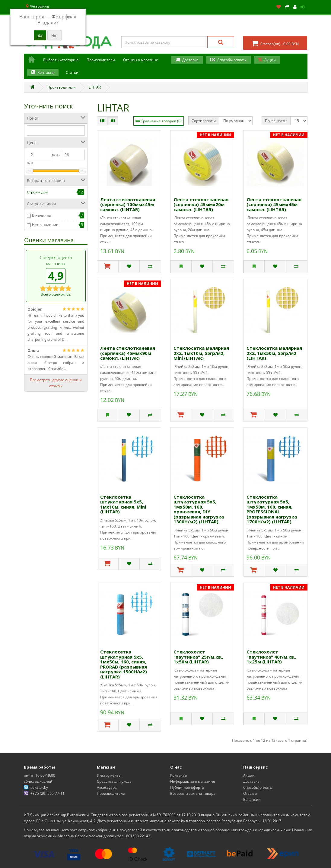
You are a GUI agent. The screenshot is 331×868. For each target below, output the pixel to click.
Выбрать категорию (61, 60)
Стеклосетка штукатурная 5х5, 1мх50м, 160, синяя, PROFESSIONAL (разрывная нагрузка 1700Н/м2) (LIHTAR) (272, 509)
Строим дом (38, 192)
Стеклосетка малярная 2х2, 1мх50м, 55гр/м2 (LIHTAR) (274, 353)
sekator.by (39, 787)
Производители (101, 60)
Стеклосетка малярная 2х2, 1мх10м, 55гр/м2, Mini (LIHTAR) (201, 353)
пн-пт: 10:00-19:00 (40, 775)
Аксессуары (107, 787)
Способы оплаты (232, 60)
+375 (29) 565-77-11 (48, 793)
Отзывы (250, 793)
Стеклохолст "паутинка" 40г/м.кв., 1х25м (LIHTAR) (271, 657)
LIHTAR (95, 87)
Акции (270, 60)
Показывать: (276, 121)
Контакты (46, 72)
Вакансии (252, 799)
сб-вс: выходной (38, 781)
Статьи (72, 72)
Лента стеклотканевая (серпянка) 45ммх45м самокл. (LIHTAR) (274, 204)
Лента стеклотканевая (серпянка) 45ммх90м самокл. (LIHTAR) (128, 353)
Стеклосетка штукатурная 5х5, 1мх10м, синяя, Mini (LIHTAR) (123, 504)
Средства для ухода (114, 781)
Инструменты (109, 775)
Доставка (190, 60)
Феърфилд (37, 6)
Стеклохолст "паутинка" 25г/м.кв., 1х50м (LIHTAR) (198, 657)
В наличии (42, 215)
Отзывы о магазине (141, 60)
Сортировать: (204, 121)
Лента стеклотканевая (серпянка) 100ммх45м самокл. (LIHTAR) (128, 204)
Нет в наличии (45, 225)
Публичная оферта (187, 787)
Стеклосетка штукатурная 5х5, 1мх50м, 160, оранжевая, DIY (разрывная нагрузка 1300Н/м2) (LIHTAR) (199, 509)
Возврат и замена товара (193, 793)
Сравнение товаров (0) (161, 121)
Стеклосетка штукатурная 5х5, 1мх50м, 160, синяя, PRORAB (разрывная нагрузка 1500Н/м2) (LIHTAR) (124, 664)
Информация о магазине (193, 781)
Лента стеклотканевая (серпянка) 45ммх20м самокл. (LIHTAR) (201, 204)
